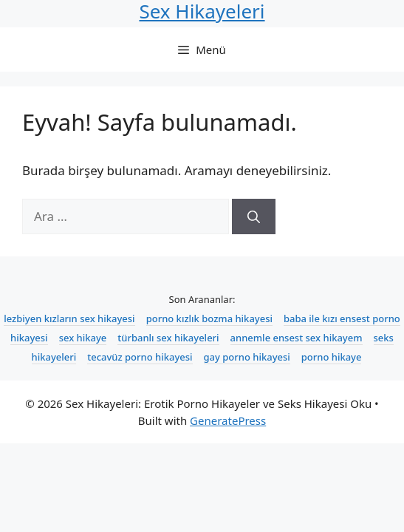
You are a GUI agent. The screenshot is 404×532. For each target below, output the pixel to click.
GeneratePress (228, 420)
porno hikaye (332, 357)
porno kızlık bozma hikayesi (209, 318)
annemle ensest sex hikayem (297, 338)
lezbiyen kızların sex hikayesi (69, 318)
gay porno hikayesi (247, 357)
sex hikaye (83, 338)
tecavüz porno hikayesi (140, 357)
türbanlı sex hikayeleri (168, 338)
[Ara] (254, 216)
